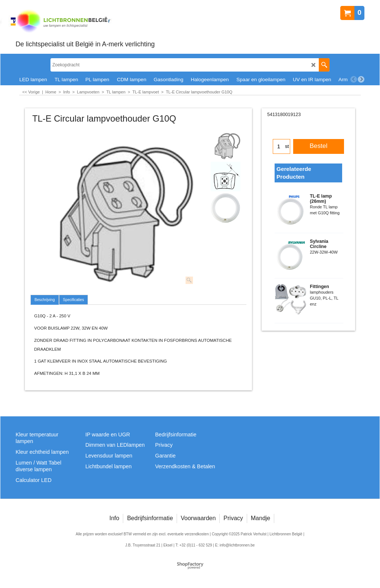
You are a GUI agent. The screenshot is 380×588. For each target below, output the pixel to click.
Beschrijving (45, 300)
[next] (361, 79)
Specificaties (74, 300)
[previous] (354, 79)
